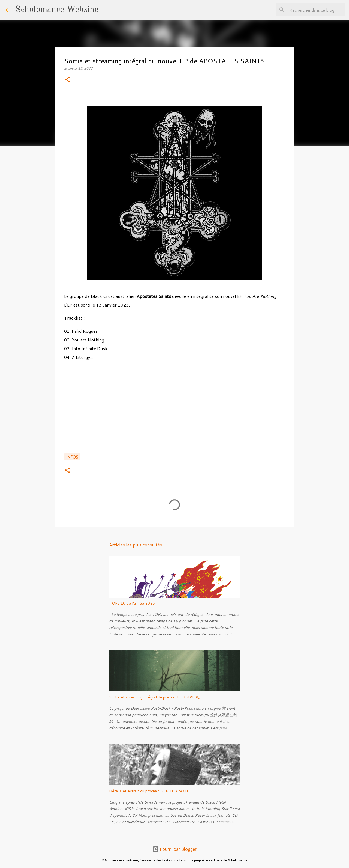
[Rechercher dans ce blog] (316, 10)
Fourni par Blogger (174, 849)
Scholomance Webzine (57, 10)
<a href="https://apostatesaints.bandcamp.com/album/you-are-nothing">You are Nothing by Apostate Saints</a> (174, 412)
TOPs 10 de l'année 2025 (132, 603)
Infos (72, 457)
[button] (67, 80)
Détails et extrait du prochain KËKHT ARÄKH (148, 791)
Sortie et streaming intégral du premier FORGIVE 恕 (154, 697)
